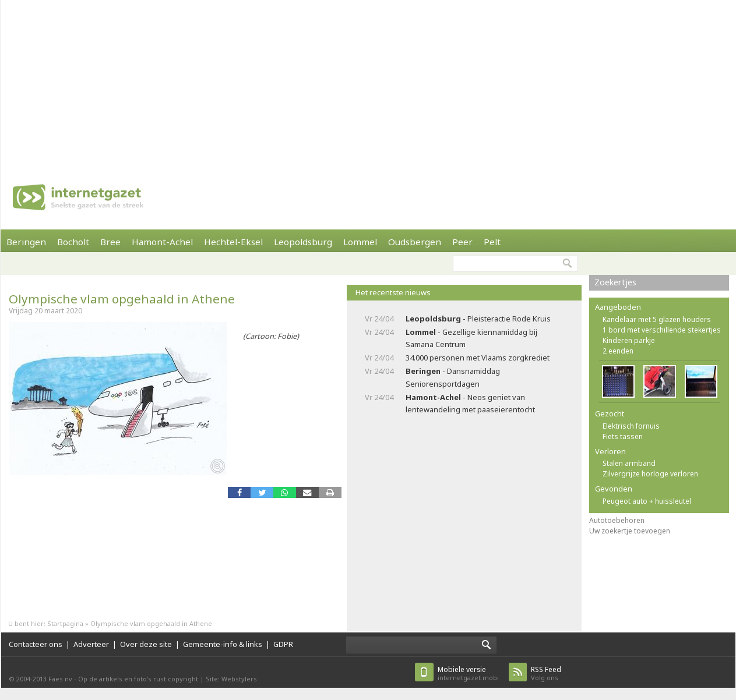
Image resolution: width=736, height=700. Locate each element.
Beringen (26, 242)
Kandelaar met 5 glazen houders (657, 319)
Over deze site (146, 644)
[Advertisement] (297, 82)
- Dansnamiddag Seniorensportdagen (453, 377)
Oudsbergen (415, 242)
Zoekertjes (615, 282)
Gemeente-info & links (223, 644)
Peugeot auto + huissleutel (647, 501)
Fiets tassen (623, 436)
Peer (462, 242)
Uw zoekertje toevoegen (630, 531)
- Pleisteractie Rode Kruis (478, 319)
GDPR (283, 644)
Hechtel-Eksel (233, 242)
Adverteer (91, 644)
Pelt (492, 242)
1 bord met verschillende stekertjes (662, 330)
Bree (110, 242)
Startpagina (65, 623)
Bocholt (73, 242)
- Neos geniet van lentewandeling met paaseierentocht (470, 403)
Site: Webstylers (231, 679)
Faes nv (60, 679)
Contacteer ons (36, 644)
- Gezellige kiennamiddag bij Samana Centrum (471, 338)
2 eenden (618, 351)
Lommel (360, 242)
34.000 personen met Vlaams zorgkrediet (478, 358)
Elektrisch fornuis (631, 426)
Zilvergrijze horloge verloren (650, 474)
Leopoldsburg (303, 242)
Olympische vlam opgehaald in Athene (122, 299)
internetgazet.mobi (468, 674)
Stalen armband (629, 463)
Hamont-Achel (162, 242)
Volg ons (546, 674)
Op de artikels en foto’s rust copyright (138, 679)
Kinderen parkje (629, 340)
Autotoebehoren (617, 520)
